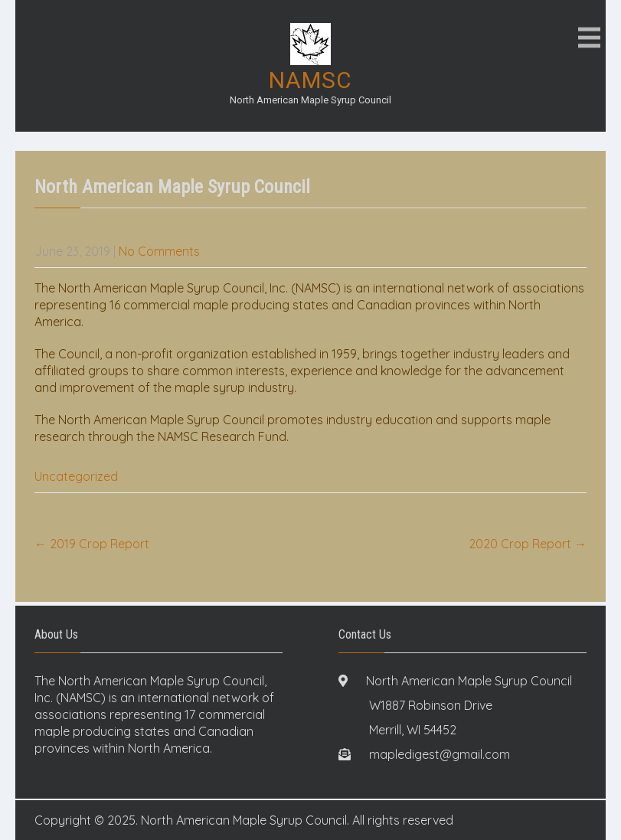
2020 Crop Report (528, 544)
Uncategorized (76, 476)
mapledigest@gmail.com (440, 754)
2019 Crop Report (92, 544)
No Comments (159, 251)
